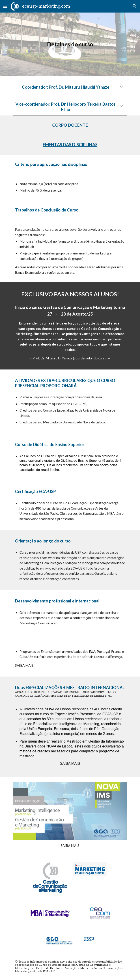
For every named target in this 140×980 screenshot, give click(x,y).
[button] (5, 6)
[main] (70, 44)
